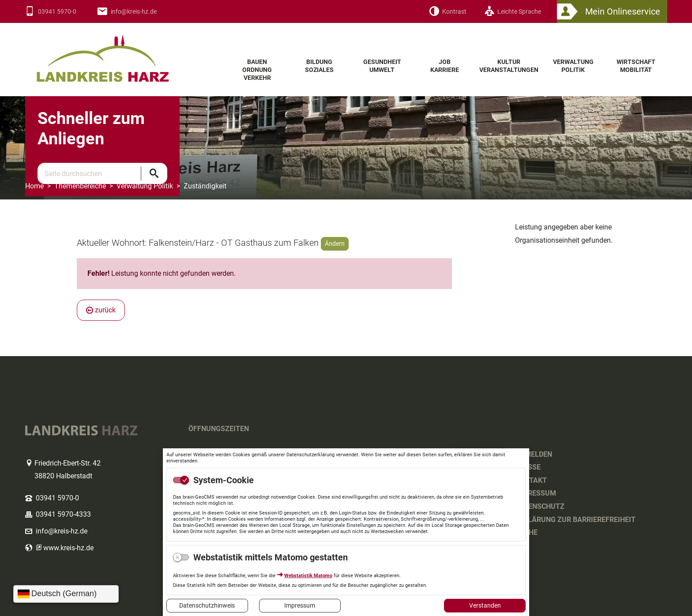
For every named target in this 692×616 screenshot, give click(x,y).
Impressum (300, 605)
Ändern (335, 244)
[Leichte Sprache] (513, 12)
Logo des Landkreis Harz (120, 53)
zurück (101, 310)
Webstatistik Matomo (308, 576)
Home (34, 186)
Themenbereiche (80, 186)
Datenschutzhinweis (207, 605)
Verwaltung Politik (145, 186)
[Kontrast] (448, 12)
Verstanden (485, 605)
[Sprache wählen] (66, 594)
